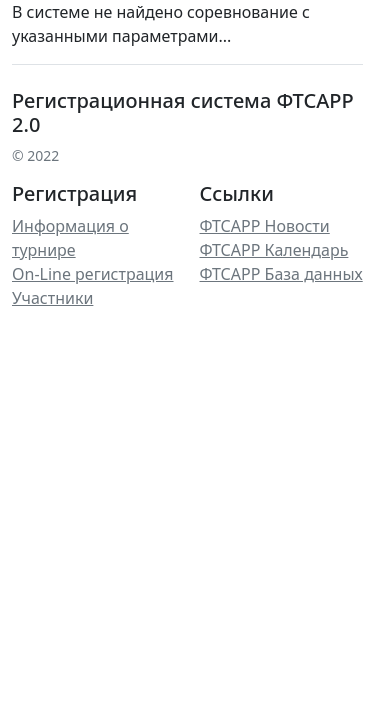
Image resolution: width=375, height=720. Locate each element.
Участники (52, 298)
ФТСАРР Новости (265, 226)
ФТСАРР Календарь (274, 250)
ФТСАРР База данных (281, 274)
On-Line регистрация (93, 274)
